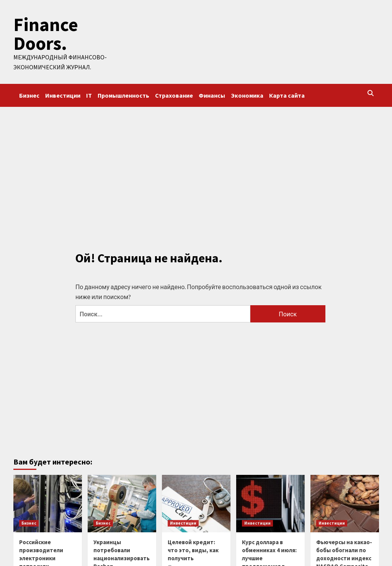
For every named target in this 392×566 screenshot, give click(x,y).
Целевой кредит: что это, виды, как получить (193, 550)
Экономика (247, 95)
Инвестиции (63, 95)
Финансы (212, 95)
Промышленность (123, 95)
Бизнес (29, 95)
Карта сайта (287, 95)
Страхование (174, 95)
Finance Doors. (45, 34)
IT (89, 95)
